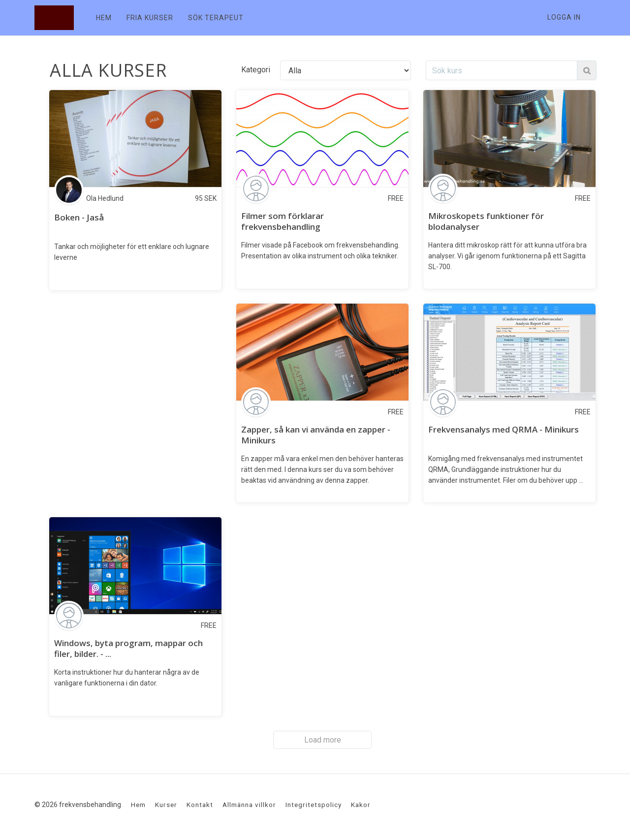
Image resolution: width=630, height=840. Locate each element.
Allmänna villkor (249, 805)
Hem (138, 805)
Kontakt (200, 805)
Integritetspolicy (314, 805)
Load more (323, 740)
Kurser (166, 805)
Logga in (564, 17)
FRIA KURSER (150, 18)
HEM (104, 18)
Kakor (361, 805)
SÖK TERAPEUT (216, 18)
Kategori (256, 70)
